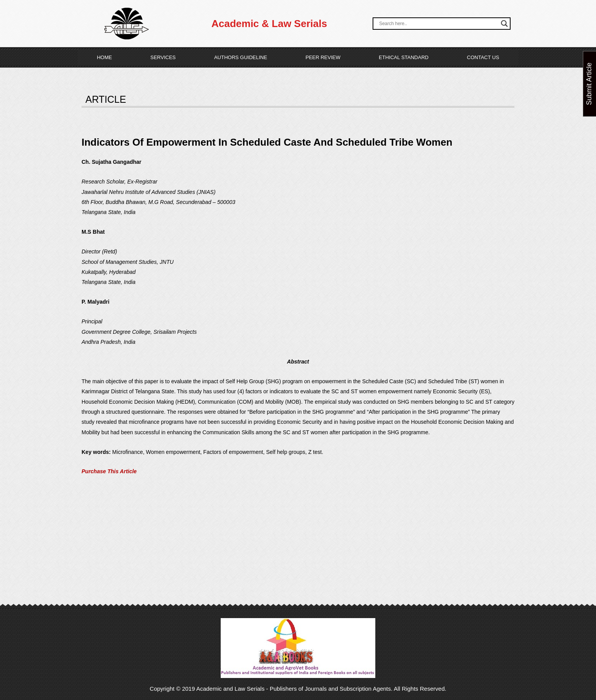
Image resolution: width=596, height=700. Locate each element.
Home (105, 57)
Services (163, 57)
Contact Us (483, 57)
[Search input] (438, 24)
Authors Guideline (241, 57)
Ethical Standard (404, 57)
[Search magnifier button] (504, 24)
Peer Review (323, 57)
